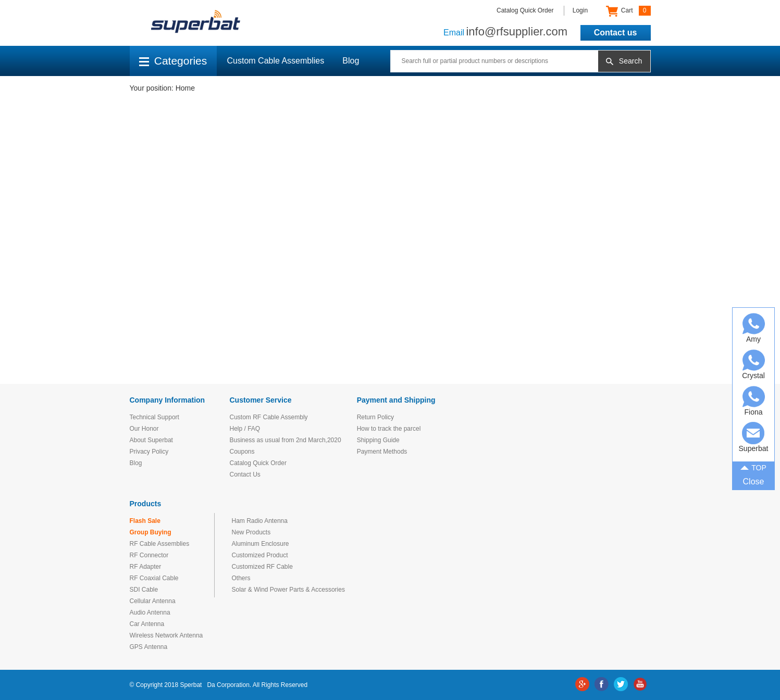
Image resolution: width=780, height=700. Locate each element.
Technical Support (154, 417)
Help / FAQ (245, 429)
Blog (351, 61)
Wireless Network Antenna (166, 635)
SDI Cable (144, 590)
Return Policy (375, 417)
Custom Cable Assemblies (276, 61)
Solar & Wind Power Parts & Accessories (288, 590)
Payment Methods (382, 452)
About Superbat (151, 440)
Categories (173, 61)
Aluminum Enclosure (261, 544)
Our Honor (144, 429)
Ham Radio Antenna (260, 521)
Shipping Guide (378, 440)
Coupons (242, 452)
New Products (251, 532)
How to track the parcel (389, 429)
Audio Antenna (150, 612)
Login (580, 10)
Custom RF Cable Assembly (269, 417)
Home (185, 88)
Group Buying (151, 532)
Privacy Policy (149, 452)
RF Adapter (146, 567)
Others (241, 578)
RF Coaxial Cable (154, 578)
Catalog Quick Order (525, 10)
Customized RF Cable (262, 567)
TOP (753, 467)
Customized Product (260, 555)
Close (754, 482)
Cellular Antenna (153, 601)
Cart (628, 11)
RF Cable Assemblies (160, 544)
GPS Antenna (149, 647)
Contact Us (245, 474)
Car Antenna (147, 624)
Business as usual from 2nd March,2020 (286, 440)
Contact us (616, 33)
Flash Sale (145, 521)
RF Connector (149, 555)
